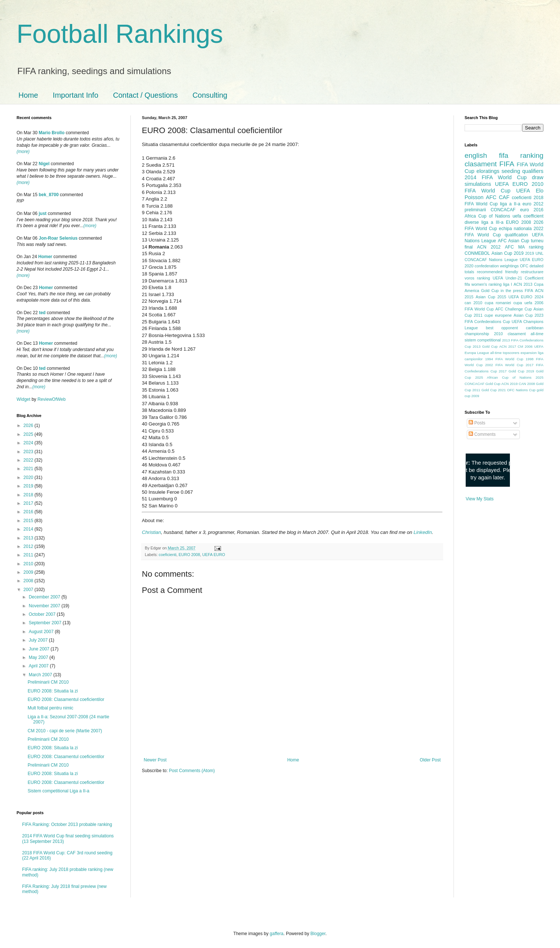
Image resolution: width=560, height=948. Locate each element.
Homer (45, 257)
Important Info (75, 95)
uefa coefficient (528, 216)
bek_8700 (49, 195)
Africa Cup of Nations (487, 216)
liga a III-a (493, 222)
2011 (29, 555)
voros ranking (477, 278)
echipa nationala (515, 229)
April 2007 (39, 666)
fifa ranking (521, 155)
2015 (29, 521)
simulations (478, 184)
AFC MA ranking (524, 247)
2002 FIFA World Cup (504, 365)
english (476, 155)
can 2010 (473, 303)
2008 (29, 581)
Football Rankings (120, 34)
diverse (472, 222)
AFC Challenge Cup (513, 309)
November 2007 (45, 606)
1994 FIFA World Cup (504, 359)
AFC (491, 197)
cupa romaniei (498, 303)
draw (538, 177)
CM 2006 (525, 346)
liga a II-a (510, 204)
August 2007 (42, 632)
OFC (524, 266)
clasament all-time (526, 334)
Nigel (44, 164)
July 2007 (39, 640)
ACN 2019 (510, 384)
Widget (24, 399)
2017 (29, 503)
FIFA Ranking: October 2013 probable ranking (67, 824)
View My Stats (480, 499)
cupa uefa (523, 303)
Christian (151, 532)
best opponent (502, 328)
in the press (512, 291)
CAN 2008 (527, 384)
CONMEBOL (477, 253)
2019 (29, 486)
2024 (29, 443)
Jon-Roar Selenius (58, 238)
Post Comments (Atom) (192, 771)
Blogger (318, 934)
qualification (516, 235)
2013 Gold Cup (485, 346)
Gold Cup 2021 (494, 390)
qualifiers (533, 171)
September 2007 (46, 623)
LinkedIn (423, 532)
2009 (29, 572)
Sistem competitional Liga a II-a (58, 791)
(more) (23, 152)
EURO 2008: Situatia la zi (53, 691)
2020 (29, 478)
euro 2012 (533, 204)
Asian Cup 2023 (528, 315)
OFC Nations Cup (521, 390)
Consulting (210, 95)
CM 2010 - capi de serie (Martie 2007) (65, 731)
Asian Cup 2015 (491, 297)
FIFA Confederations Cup (487, 322)
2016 (29, 512)
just (43, 213)
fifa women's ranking (483, 284)
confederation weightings (497, 266)
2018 (29, 495)
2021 (29, 469)
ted (42, 313)
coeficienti (168, 555)
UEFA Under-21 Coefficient (518, 278)
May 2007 (39, 657)
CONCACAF (503, 210)
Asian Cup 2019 (507, 253)
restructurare (532, 272)
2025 (29, 434)
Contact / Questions (146, 95)
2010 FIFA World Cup (504, 187)
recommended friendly (498, 272)
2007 (29, 590)
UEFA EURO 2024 (526, 297)
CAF (504, 197)
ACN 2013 (523, 284)
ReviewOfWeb (52, 399)
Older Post (430, 760)
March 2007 (41, 675)
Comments (482, 434)
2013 (29, 538)
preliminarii (475, 210)
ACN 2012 (489, 247)
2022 (29, 460)
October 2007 (43, 614)
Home (28, 95)
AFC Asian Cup (513, 241)
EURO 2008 (189, 555)
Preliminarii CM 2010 (48, 682)
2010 (29, 564)
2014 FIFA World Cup (496, 177)
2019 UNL (534, 253)
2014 (29, 529)
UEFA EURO (214, 555)
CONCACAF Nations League (491, 260)
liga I (508, 284)
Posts (477, 423)
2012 (29, 546)
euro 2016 (532, 210)
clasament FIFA (489, 164)
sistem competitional (483, 340)
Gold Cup (490, 291)
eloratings (488, 171)
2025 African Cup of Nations (503, 377)
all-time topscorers (505, 353)
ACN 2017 (508, 346)
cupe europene (498, 315)
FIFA (529, 291)
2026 (29, 426)
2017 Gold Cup (512, 371)
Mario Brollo (52, 133)
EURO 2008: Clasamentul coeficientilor (66, 699)
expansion (529, 353)
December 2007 (45, 597)
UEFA (523, 191)
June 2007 (40, 649)
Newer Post (155, 760)
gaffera (276, 934)
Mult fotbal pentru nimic (50, 708)
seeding (511, 171)
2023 (29, 452)
